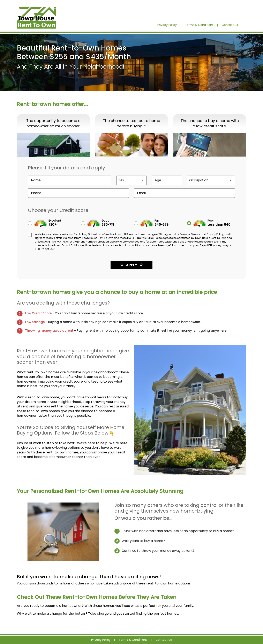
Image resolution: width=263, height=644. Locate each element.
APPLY (131, 265)
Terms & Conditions (199, 25)
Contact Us (230, 25)
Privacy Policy (167, 25)
